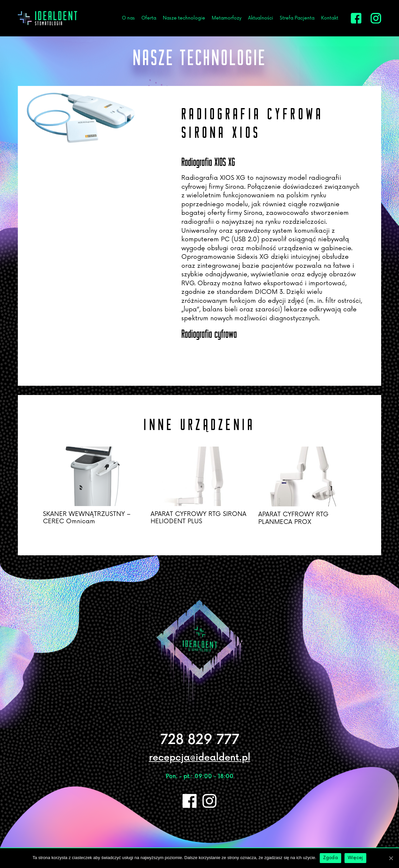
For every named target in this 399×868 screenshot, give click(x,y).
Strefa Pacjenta (297, 18)
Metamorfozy (227, 18)
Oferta (149, 18)
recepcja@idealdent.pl (200, 758)
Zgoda (330, 858)
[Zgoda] (391, 858)
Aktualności (261, 18)
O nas (128, 18)
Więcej (356, 858)
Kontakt (330, 18)
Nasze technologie (184, 18)
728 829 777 (200, 740)
